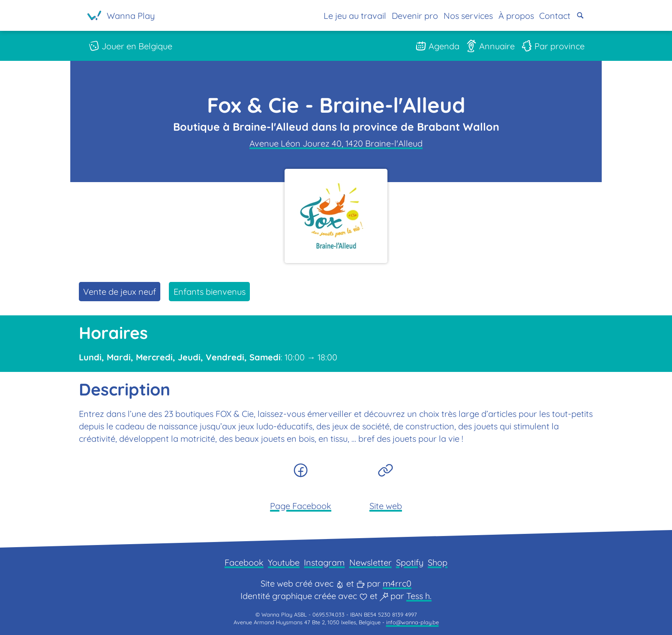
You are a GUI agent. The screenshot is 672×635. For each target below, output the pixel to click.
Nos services (468, 16)
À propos (516, 16)
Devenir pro (415, 16)
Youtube (284, 562)
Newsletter (370, 562)
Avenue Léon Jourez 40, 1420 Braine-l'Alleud (336, 143)
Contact (555, 16)
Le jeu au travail (355, 16)
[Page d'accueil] (121, 15)
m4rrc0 (397, 583)
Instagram (324, 562)
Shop (438, 562)
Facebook (244, 562)
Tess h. (419, 596)
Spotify (410, 562)
